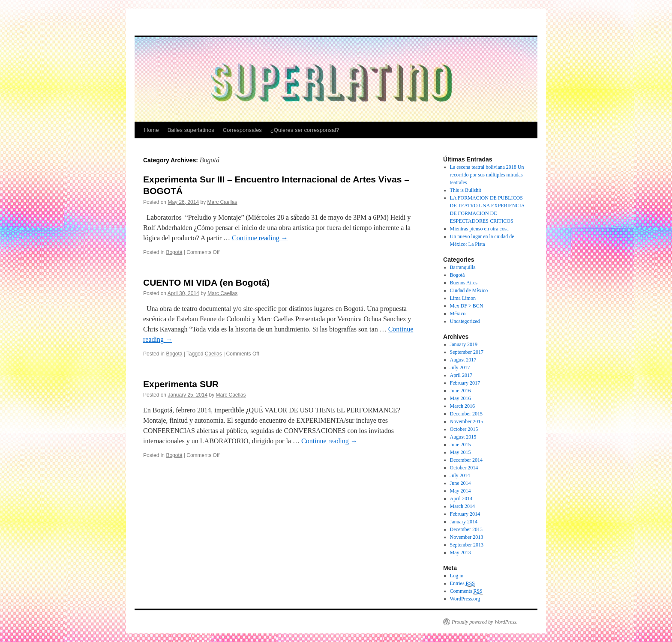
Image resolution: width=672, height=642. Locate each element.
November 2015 (467, 421)
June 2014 (460, 483)
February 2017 (465, 383)
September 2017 (467, 352)
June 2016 (460, 391)
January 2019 (464, 344)
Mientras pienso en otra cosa (479, 229)
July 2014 (460, 475)
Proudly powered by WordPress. (485, 622)
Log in (457, 576)
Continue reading (260, 238)
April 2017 (461, 375)
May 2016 (460, 398)
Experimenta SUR (181, 384)
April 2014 (461, 499)
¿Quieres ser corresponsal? (305, 130)
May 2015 (460, 452)
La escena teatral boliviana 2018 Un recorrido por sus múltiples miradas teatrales (487, 175)
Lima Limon (463, 298)
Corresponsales (242, 130)
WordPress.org (465, 599)
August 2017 (463, 360)
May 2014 (460, 491)
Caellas (213, 354)
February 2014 (465, 514)
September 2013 (467, 545)
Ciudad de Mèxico (469, 290)
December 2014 (466, 460)
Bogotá (174, 252)
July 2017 (460, 367)
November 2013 (467, 537)
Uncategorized (465, 321)
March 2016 (462, 406)
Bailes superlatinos (191, 130)
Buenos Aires (464, 283)
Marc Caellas (222, 202)
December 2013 (466, 529)
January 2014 (464, 522)
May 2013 (460, 552)
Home (151, 130)
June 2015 (460, 445)
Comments (466, 591)
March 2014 (462, 506)
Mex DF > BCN (467, 306)
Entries (462, 584)
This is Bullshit (466, 190)
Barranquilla (463, 267)
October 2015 (464, 429)
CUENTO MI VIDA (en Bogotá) (206, 282)
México (458, 314)
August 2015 (463, 437)
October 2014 (464, 468)
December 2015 (466, 414)
